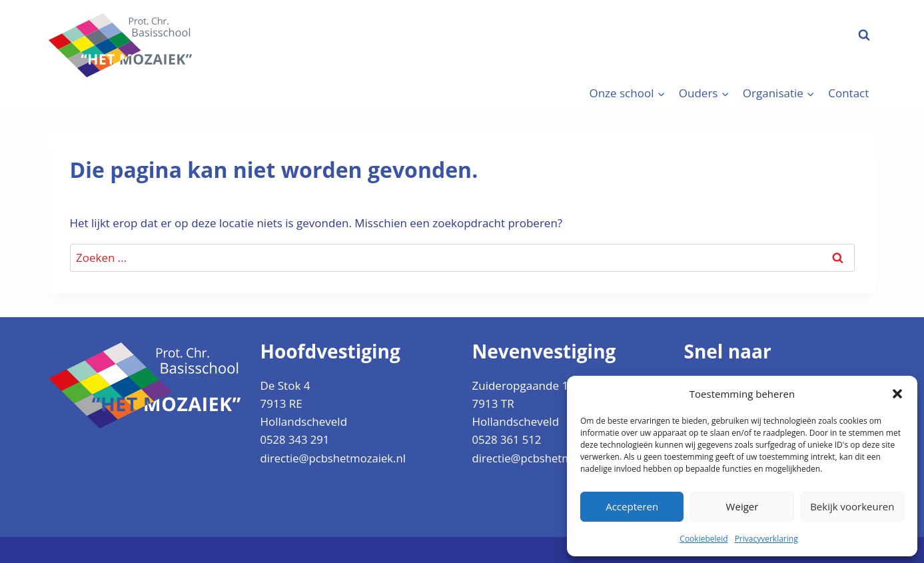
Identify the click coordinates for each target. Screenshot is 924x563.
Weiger (742, 506)
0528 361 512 (508, 439)
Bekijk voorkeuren (852, 506)
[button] (897, 394)
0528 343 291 (296, 439)
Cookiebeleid (703, 539)
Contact (848, 93)
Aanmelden (792, 35)
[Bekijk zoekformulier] (864, 35)
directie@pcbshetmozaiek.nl (335, 457)
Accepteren (632, 506)
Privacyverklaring (766, 539)
